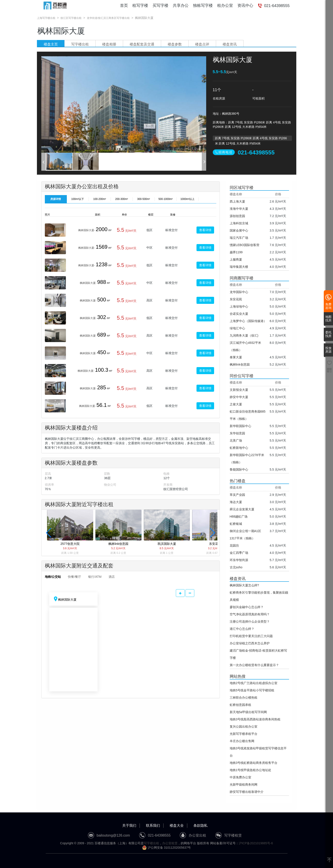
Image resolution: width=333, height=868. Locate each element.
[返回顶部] (329, 860)
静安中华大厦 (239, 397)
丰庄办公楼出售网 (242, 741)
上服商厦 (236, 259)
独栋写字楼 (203, 5)
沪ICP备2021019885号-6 (256, 843)
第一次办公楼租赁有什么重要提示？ (254, 665)
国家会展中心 (239, 230)
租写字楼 (140, 5)
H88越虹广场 (239, 516)
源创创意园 (237, 216)
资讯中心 (245, 5)
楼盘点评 (202, 44)
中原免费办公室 (240, 777)
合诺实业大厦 (239, 314)
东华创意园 (237, 433)
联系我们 (153, 825)
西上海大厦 (237, 201)
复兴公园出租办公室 (244, 727)
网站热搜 (238, 676)
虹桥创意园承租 (240, 705)
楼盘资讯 (230, 44)
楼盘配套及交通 (142, 44)
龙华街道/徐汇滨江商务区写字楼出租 (108, 18)
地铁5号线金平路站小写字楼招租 (252, 690)
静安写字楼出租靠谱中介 (247, 792)
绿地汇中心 (237, 328)
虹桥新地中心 (239, 448)
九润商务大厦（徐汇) (244, 335)
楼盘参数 (175, 44)
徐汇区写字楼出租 (71, 18)
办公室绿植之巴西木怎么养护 (250, 643)
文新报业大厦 (239, 390)
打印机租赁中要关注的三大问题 (251, 636)
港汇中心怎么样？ (242, 629)
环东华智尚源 (239, 560)
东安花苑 (236, 299)
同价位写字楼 (242, 376)
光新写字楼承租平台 (244, 734)
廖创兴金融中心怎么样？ (247, 607)
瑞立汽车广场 (239, 238)
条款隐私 (200, 825)
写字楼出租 (80, 44)
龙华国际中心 (239, 292)
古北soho (236, 567)
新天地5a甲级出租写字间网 (248, 712)
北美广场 (236, 440)
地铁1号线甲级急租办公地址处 (251, 770)
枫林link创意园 (240, 364)
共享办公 (181, 5)
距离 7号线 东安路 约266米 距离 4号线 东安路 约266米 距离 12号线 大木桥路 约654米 (251, 139)
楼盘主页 (51, 44)
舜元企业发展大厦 (242, 509)
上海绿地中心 (239, 306)
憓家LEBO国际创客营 (245, 245)
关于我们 (129, 825)
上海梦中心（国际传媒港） (248, 321)
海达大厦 (236, 502)
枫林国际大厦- (87, 230)
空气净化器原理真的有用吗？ (250, 614)
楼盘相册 (109, 44)
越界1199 (236, 252)
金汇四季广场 (239, 553)
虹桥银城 (236, 524)
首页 (124, 5)
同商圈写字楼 (242, 278)
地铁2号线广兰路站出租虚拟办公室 (254, 683)
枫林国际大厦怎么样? (244, 585)
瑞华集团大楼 (239, 267)
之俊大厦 (236, 404)
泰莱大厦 (236, 357)
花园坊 (234, 545)
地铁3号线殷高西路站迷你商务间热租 (255, 719)
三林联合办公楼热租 (244, 698)
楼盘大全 (177, 825)
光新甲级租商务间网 (244, 785)
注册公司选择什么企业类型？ (250, 622)
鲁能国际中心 (239, 469)
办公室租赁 (170, 843)
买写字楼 (160, 5)
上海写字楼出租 (46, 18)
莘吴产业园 (237, 495)
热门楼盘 (238, 481)
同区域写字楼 (242, 188)
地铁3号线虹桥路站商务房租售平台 (254, 763)
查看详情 (205, 230)
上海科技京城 (239, 223)
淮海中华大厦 (239, 209)
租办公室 (225, 5)
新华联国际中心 (240, 426)
